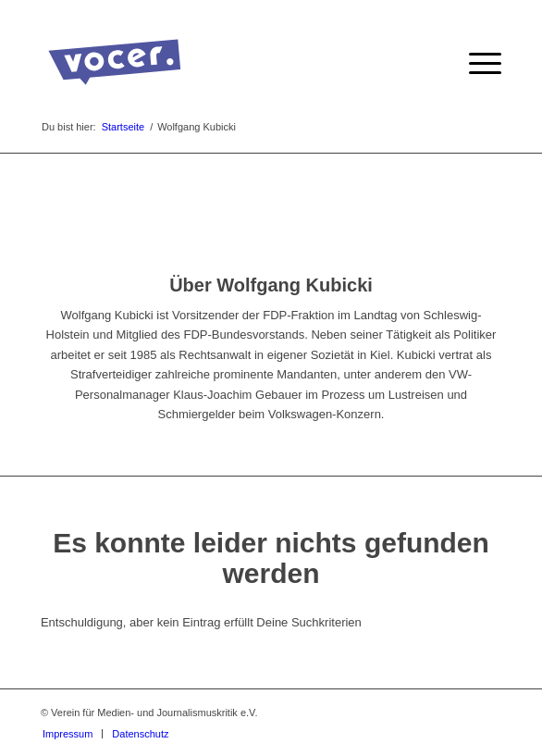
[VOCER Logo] (225, 64)
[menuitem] (476, 64)
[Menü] (476, 64)
